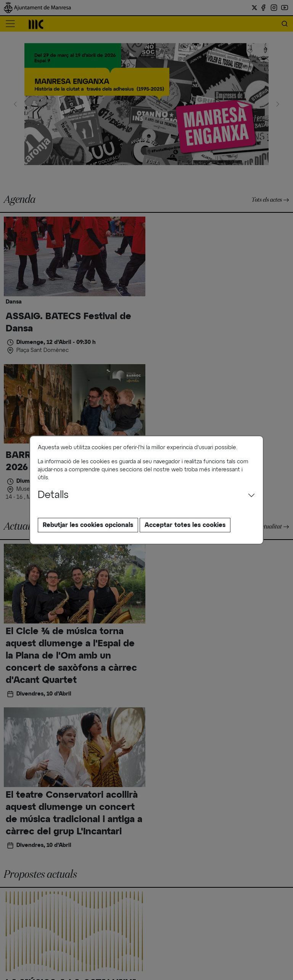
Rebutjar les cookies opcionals (88, 525)
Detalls (53, 495)
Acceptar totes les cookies (185, 525)
